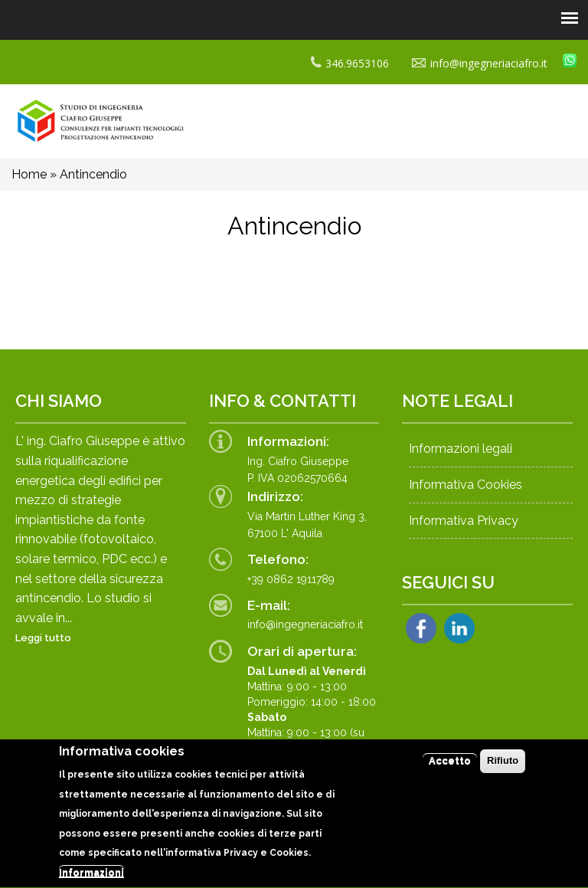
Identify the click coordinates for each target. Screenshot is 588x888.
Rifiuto (503, 767)
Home (29, 174)
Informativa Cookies (465, 485)
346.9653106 (350, 63)
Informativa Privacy (464, 521)
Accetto (450, 767)
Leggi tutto (43, 638)
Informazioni (91, 879)
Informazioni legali (461, 449)
